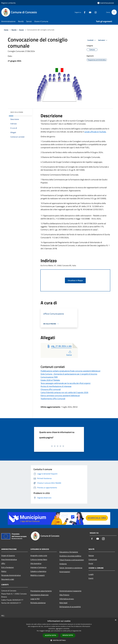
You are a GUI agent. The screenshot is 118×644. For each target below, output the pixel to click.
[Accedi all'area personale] (106, 3)
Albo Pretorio (64, 595)
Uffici (3, 563)
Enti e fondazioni (8, 567)
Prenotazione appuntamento (41, 591)
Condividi (92, 40)
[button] (59, 640)
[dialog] (59, 631)
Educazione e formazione (69, 552)
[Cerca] (114, 12)
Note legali (63, 603)
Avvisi (21, 30)
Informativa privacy (67, 599)
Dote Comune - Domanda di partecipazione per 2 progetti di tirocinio (69, 374)
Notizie (91, 556)
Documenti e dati (8, 579)
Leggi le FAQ (35, 599)
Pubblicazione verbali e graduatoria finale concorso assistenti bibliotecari (70, 371)
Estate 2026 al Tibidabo (50, 380)
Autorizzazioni (65, 572)
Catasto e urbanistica (38, 571)
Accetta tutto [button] (51, 635)
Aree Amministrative (9, 559)
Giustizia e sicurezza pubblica (70, 556)
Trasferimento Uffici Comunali (53, 399)
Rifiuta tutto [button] (68, 635)
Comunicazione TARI (49, 377)
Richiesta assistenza (38, 603)
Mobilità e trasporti (38, 575)
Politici (4, 571)
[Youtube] (89, 12)
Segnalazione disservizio (39, 595)
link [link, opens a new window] (80, 631)
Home (6, 30)
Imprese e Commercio (38, 567)
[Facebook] (84, 12)
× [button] (116, 620)
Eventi (91, 578)
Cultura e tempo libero (39, 559)
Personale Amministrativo (11, 575)
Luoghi (91, 574)
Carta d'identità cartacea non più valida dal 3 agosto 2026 (64, 392)
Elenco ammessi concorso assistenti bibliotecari (60, 396)
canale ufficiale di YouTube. (95, 132)
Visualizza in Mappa (75, 280)
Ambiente (63, 564)
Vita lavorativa (36, 563)
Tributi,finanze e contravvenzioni (72, 560)
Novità (14, 30)
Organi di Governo (8, 556)
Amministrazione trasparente (70, 591)
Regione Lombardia (8, 3)
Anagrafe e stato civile (39, 556)
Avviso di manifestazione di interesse (56, 386)
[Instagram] (95, 12)
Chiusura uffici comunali (51, 389)
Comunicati (93, 559)
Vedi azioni (103, 40)
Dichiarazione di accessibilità (70, 607)
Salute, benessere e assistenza (71, 568)
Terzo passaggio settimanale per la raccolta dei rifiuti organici (66, 383)
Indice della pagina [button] (17, 112)
